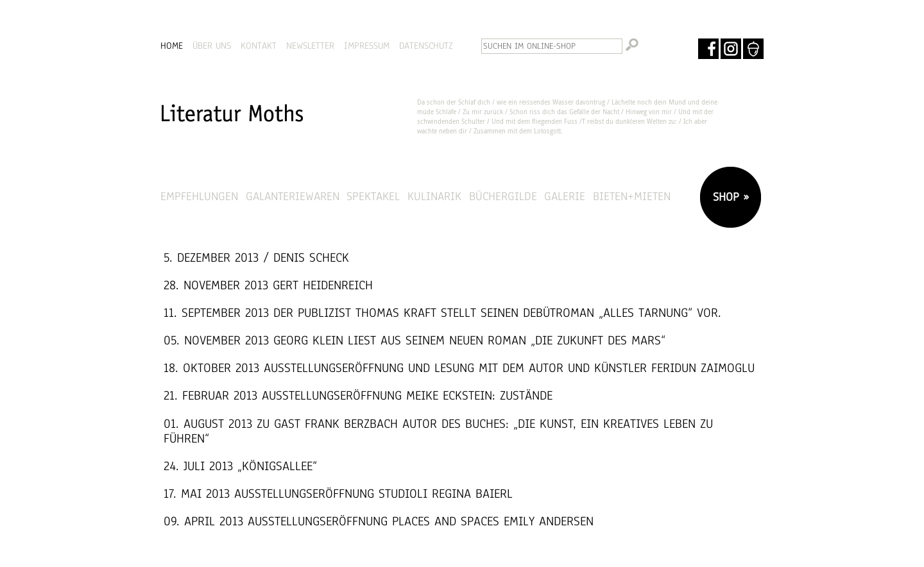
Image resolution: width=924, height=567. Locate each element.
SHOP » (729, 197)
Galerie (565, 196)
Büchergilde (503, 196)
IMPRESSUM (367, 46)
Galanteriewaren (293, 196)
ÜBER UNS (212, 46)
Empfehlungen (199, 196)
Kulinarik (434, 196)
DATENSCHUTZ (426, 46)
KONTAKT (259, 46)
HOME (172, 46)
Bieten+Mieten (632, 196)
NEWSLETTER (310, 46)
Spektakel (373, 196)
